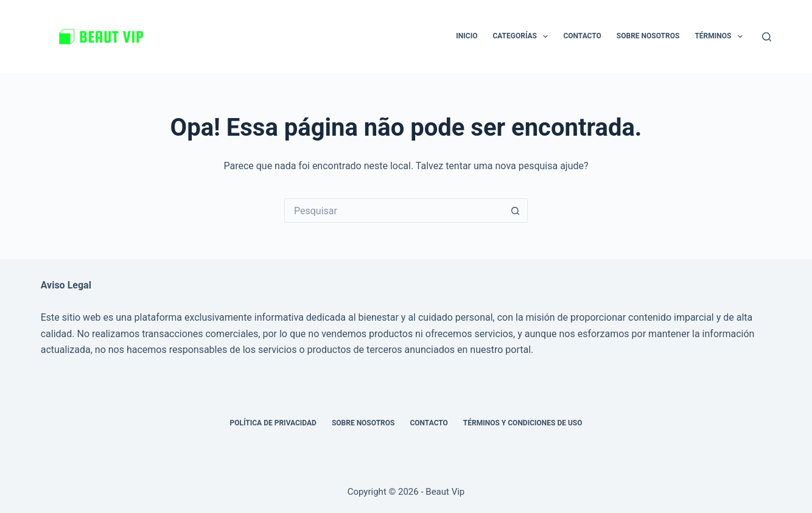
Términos (721, 37)
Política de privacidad (273, 423)
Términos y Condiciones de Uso (523, 423)
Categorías (523, 37)
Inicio (467, 36)
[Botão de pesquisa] (516, 211)
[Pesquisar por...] (394, 211)
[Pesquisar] (767, 37)
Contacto (582, 36)
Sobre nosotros (648, 36)
